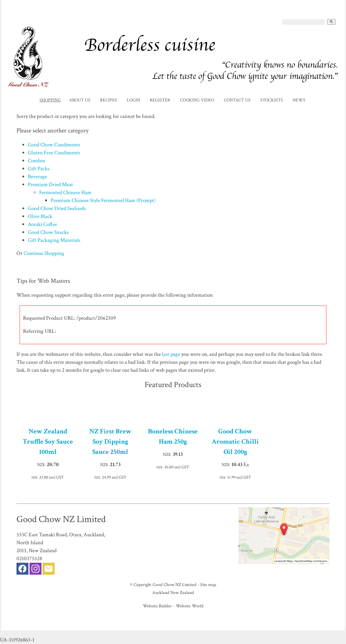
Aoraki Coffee (42, 224)
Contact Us (237, 100)
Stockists (272, 100)
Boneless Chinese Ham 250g (173, 436)
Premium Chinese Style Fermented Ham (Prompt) (103, 201)
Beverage (37, 177)
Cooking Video (197, 100)
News (299, 100)
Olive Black (40, 216)
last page (171, 354)
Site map (208, 585)
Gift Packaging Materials (54, 240)
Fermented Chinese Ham (65, 193)
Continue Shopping (44, 253)
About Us (80, 100)
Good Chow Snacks (48, 232)
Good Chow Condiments (54, 145)
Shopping (50, 100)
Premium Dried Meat (50, 185)
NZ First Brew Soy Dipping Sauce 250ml (110, 442)
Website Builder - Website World (173, 606)
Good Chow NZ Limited (174, 585)
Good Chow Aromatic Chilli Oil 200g (235, 442)
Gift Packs (39, 169)
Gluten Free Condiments (54, 153)
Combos (37, 161)
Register (160, 100)
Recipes (109, 100)
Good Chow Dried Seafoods (57, 208)
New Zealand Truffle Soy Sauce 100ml (48, 442)
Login (133, 100)
